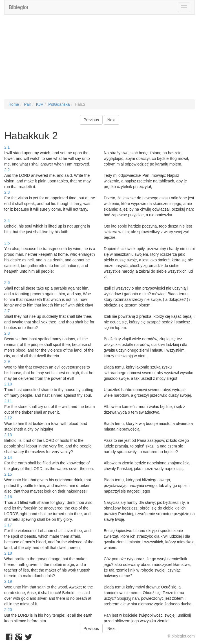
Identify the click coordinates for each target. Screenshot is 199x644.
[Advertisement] (99, 60)
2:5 (7, 243)
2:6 (7, 283)
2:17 (8, 525)
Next (111, 120)
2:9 (7, 361)
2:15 (8, 474)
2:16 (8, 497)
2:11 (8, 401)
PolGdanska (59, 104)
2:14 (8, 457)
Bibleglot (18, 7)
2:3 (7, 192)
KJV (40, 104)
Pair (27, 104)
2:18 (8, 553)
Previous (91, 120)
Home (14, 104)
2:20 (8, 610)
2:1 (7, 147)
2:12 (8, 418)
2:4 (7, 220)
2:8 (7, 333)
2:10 (8, 384)
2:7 (7, 311)
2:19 (8, 581)
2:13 (8, 435)
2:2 (7, 170)
